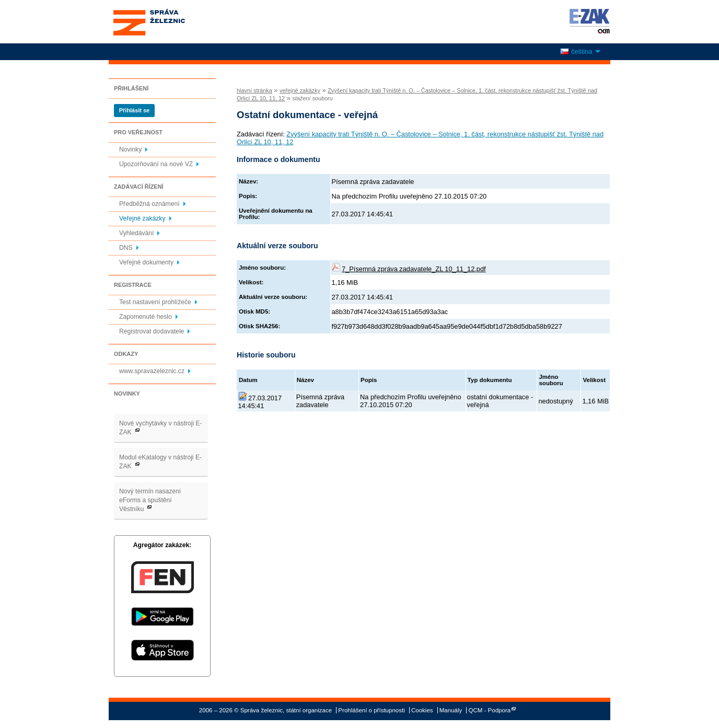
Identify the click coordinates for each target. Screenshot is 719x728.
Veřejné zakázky (142, 218)
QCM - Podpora (490, 710)
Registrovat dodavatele (152, 331)
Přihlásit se (134, 110)
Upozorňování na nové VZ (156, 164)
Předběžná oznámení (149, 204)
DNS (126, 248)
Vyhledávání (136, 233)
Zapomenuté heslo (146, 317)
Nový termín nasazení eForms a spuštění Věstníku (150, 500)
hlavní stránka (254, 90)
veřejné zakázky (300, 90)
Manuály (451, 710)
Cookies (422, 710)
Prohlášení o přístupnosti (371, 710)
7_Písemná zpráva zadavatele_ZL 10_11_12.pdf (414, 269)
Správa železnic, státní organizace (168, 22)
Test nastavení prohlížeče (155, 302)
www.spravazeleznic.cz (152, 371)
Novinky (130, 149)
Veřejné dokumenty (146, 262)
